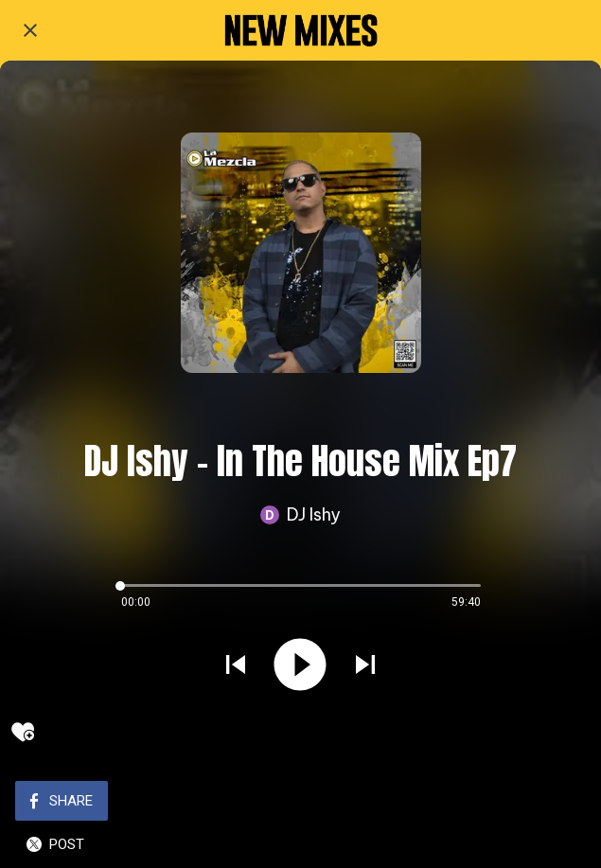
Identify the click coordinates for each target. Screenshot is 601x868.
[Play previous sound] (236, 666)
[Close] (30, 30)
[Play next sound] (365, 666)
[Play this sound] (300, 666)
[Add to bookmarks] (23, 732)
